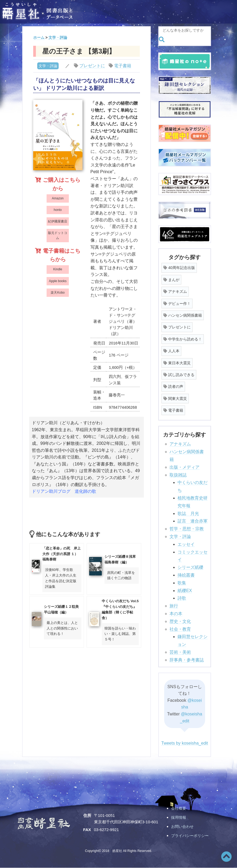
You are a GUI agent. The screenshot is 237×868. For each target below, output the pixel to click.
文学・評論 (48, 66)
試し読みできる (179, 375)
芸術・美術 (180, 652)
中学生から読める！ (183, 339)
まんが (171, 280)
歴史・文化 (180, 621)
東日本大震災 (177, 363)
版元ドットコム (58, 235)
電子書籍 (123, 66)
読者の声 (173, 386)
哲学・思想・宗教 (187, 529)
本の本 (176, 614)
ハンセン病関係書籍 (183, 315)
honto (58, 210)
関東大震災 (175, 399)
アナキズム (175, 291)
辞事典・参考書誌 (187, 660)
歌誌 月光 (188, 513)
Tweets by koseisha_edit (185, 743)
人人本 (171, 351)
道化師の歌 (85, 491)
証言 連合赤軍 (193, 521)
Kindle (58, 269)
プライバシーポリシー (191, 835)
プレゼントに (92, 66)
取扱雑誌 (178, 475)
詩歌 (182, 598)
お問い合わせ (183, 826)
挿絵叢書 (186, 575)
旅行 (174, 606)
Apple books (58, 281)
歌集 (182, 583)
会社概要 (179, 808)
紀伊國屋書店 (58, 221)
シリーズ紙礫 (190, 567)
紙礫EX (185, 591)
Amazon (58, 198)
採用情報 (179, 817)
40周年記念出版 (179, 268)
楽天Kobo (58, 293)
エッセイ (186, 544)
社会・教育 (180, 629)
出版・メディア (185, 467)
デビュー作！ (177, 304)
